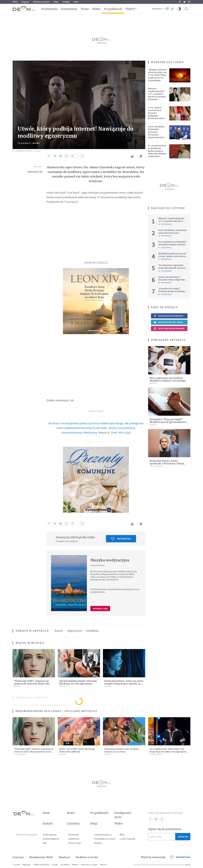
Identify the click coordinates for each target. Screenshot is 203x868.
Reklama (75, 865)
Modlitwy (98, 843)
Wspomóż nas (121, 539)
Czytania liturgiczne (103, 835)
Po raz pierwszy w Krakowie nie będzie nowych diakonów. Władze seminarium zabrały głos (157, 152)
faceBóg (66, 2)
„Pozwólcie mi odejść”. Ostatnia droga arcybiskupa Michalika (172, 291)
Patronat (103, 865)
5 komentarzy (165, 236)
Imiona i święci (75, 843)
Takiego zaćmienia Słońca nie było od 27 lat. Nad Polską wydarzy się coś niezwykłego (157, 75)
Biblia (15, 2)
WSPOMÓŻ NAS (180, 857)
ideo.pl (188, 865)
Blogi (56, 2)
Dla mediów (65, 865)
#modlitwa (92, 631)
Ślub (45, 843)
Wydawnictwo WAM (41, 857)
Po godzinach (113, 9)
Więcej (130, 9)
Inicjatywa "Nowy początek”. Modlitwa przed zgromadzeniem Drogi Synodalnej (169, 422)
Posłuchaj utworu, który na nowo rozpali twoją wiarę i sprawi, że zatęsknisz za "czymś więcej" (124, 684)
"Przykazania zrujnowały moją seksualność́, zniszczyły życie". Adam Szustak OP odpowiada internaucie (173, 269)
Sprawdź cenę (100, 609)
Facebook (180, 2)
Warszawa (157, 9)
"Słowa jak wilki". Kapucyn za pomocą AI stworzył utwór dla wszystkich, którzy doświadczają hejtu (34, 752)
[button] (179, 9)
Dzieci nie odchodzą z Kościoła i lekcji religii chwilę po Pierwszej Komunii (173, 280)
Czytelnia (73, 823)
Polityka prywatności (41, 865)
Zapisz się (183, 837)
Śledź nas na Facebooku (168, 316)
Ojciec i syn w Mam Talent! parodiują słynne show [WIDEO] (77, 750)
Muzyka (36, 143)
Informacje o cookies (89, 865)
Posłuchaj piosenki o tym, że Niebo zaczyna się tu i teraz (121, 750)
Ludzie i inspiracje (127, 839)
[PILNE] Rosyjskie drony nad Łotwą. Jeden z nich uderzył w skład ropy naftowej (172, 256)
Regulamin (27, 865)
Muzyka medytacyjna (110, 560)
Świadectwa (74, 839)
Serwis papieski (50, 835)
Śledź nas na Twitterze (168, 322)
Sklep (76, 2)
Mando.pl (64, 857)
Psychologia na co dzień (105, 839)
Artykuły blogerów (51, 839)
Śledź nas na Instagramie (169, 329)
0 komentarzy (165, 259)
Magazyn (25, 2)
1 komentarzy (165, 224)
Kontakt (55, 865)
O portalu (16, 865)
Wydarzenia (49, 9)
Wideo (96, 9)
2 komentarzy (165, 248)
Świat (46, 813)
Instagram (189, 2)
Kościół (153, 383)
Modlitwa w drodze (41, 2)
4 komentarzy (165, 283)
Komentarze (69, 9)
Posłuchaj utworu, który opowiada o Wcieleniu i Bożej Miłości (167, 464)
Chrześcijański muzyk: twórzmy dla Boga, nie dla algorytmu (78, 682)
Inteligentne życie (123, 815)
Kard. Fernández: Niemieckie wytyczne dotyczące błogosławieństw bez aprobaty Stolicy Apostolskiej (157, 136)
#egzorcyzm (75, 631)
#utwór (59, 631)
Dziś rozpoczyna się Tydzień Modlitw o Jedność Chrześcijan (168, 379)
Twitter (184, 2)
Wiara (85, 9)
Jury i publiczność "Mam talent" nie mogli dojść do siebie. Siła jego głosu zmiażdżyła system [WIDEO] (168, 752)
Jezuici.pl (18, 857)
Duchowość (74, 835)
